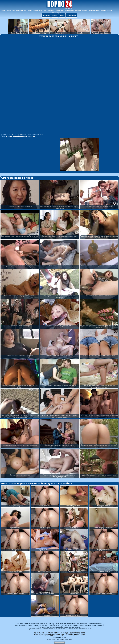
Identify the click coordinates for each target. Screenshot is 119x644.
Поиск (62, 15)
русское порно (12, 136)
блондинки (23, 136)
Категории (46, 15)
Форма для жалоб (60, 638)
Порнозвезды (72, 15)
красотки (31, 136)
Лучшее (55, 15)
